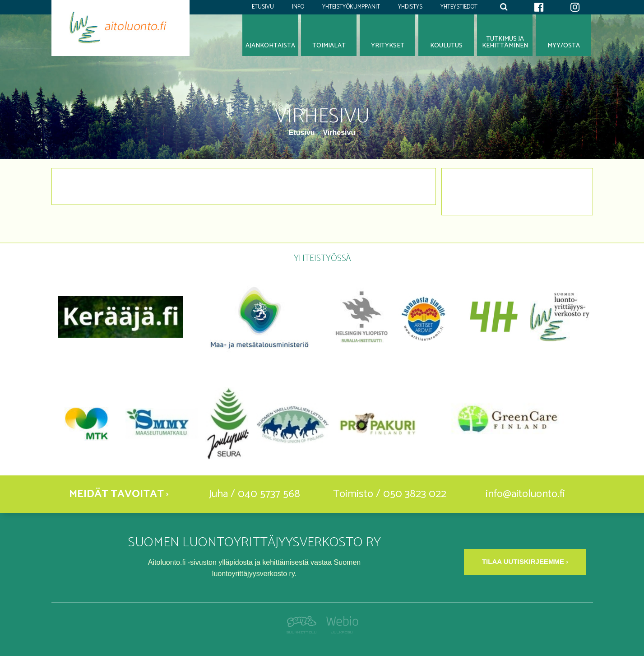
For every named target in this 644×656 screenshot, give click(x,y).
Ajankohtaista (270, 46)
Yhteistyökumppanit (351, 7)
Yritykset (388, 46)
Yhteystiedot (459, 7)
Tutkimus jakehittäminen (505, 42)
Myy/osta (564, 46)
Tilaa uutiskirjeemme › (525, 561)
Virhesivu (339, 133)
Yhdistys (410, 7)
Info (298, 7)
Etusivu (263, 7)
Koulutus (446, 46)
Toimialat (329, 46)
